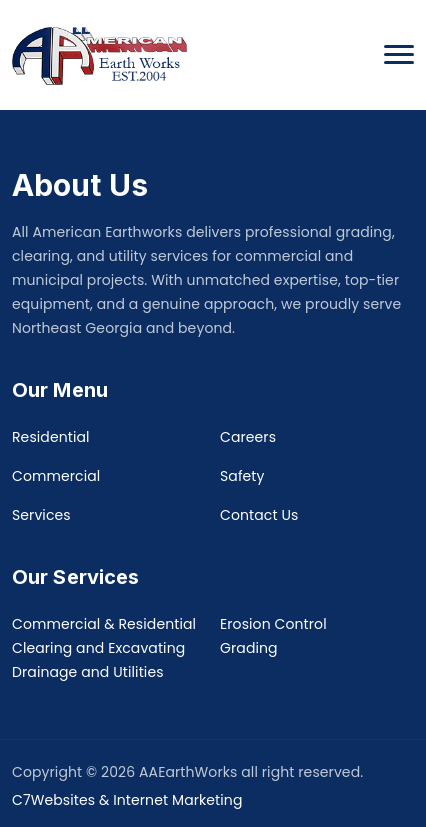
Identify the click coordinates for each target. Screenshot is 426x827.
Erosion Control (273, 624)
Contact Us (259, 515)
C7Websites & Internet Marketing (127, 800)
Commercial (56, 476)
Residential (51, 437)
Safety (242, 476)
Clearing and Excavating (98, 648)
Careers (248, 437)
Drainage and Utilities (88, 672)
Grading (249, 648)
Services (41, 515)
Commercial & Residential (104, 624)
